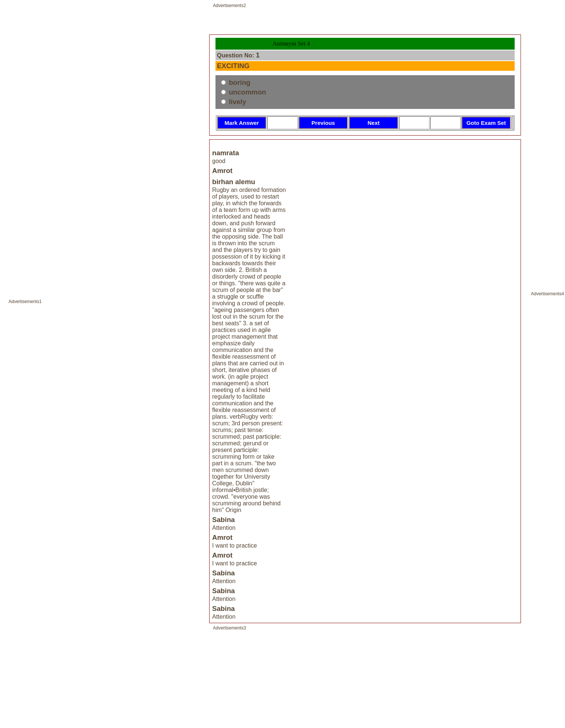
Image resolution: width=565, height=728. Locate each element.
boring (239, 82)
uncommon (247, 92)
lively (237, 102)
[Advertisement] (104, 368)
